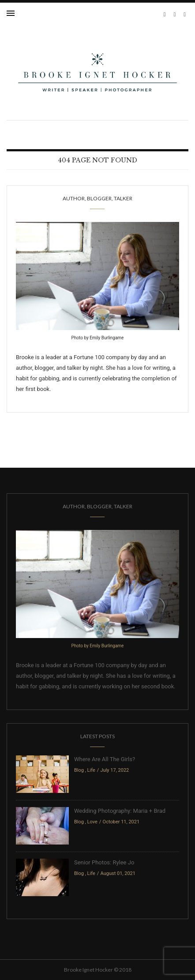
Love (92, 822)
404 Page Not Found (97, 160)
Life (91, 770)
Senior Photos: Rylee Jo (104, 862)
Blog (79, 770)
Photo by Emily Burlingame (98, 338)
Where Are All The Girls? (105, 759)
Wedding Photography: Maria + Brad (120, 811)
